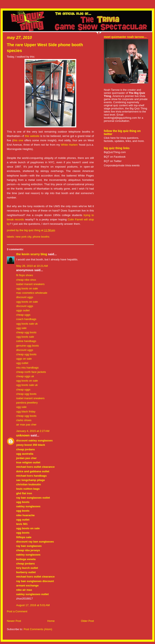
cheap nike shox (26, 280)
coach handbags (26, 319)
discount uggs (25, 297)
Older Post (87, 621)
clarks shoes (24, 420)
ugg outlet (22, 363)
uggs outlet (23, 310)
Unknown (23, 435)
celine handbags (26, 341)
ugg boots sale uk (27, 324)
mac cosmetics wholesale (32, 293)
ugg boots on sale (27, 288)
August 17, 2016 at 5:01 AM (33, 605)
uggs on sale (24, 359)
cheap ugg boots (26, 332)
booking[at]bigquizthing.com (120, 118)
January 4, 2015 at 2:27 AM (33, 431)
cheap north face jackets (31, 372)
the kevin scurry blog (32, 254)
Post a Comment (17, 611)
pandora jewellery (27, 403)
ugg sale (21, 328)
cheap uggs (23, 315)
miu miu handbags (27, 368)
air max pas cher (26, 425)
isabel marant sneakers (30, 284)
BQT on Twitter (113, 161)
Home (51, 621)
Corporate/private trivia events (122, 165)
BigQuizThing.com (115, 152)
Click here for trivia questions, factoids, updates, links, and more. (124, 139)
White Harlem (69, 145)
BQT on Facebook (115, 157)
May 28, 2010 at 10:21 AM (32, 266)
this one (18, 140)
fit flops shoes (25, 275)
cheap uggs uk (25, 376)
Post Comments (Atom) (38, 629)
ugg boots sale (25, 337)
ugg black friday (26, 411)
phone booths (41, 237)
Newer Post (14, 621)
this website (32, 136)
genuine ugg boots (27, 346)
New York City (23, 237)
